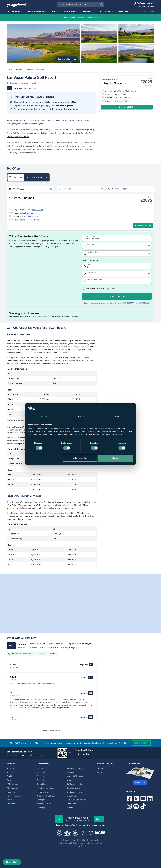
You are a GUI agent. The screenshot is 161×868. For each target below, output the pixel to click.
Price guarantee (13, 788)
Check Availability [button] (127, 107)
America (25, 83)
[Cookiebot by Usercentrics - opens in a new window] (122, 408)
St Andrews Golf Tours (45, 788)
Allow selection (80, 458)
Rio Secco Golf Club (123, 101)
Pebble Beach (72, 804)
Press (9, 780)
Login (144, 11)
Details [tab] (80, 416)
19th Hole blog (12, 784)
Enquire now (141, 743)
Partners (100, 768)
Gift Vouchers (107, 11)
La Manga (70, 780)
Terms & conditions (14, 796)
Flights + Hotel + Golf (37, 177)
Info (11, 69)
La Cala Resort (72, 796)
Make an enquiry (117, 296)
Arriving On (91, 236)
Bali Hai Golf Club (123, 98)
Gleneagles (41, 800)
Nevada (34, 83)
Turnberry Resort (43, 792)
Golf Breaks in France (75, 768)
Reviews (40, 69)
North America (13, 83)
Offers (19, 69)
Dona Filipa (41, 808)
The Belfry (40, 768)
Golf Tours (55, 11)
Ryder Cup (41, 772)
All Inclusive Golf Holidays (76, 800)
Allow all (116, 458)
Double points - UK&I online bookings (81, 18)
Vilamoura (70, 772)
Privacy (9, 800)
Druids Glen (41, 784)
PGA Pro (70, 808)
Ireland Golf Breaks (44, 804)
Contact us (11, 804)
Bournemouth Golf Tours (46, 796)
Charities (10, 776)
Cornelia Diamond (73, 788)
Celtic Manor (42, 776)
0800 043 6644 (128, 303)
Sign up (151, 11)
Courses (29, 69)
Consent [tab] (44, 417)
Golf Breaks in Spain (74, 784)
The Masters (41, 780)
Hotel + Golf (16, 177)
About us (10, 768)
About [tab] (117, 416)
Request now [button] (140, 783)
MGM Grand (131, 91)
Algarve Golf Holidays (75, 776)
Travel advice (12, 792)
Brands (99, 772)
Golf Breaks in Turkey (75, 792)
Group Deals (123, 11)
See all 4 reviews (30, 88)
